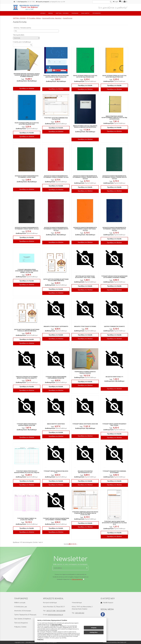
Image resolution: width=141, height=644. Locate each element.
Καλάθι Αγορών (107, 603)
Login (116, 2)
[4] (75, 544)
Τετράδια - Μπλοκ (34, 18)
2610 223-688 (61, 611)
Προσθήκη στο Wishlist (27, 89)
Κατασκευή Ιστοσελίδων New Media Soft (115, 642)
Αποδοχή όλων (94, 632)
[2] (71, 544)
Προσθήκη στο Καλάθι (85, 86)
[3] (73, 544)
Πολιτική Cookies (57, 625)
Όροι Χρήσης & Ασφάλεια (22, 619)
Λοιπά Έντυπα (68, 18)
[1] (70, 544)
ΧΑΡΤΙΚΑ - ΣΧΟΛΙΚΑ (19, 18)
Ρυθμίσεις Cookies (20, 627)
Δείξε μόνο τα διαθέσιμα (22, 42)
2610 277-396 (51, 611)
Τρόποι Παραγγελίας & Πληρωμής (25, 615)
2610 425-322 (80, 613)
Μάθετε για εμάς (20, 603)
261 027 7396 (26, 2)
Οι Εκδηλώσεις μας (21, 607)
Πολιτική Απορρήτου (77, 579)
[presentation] (70, 586)
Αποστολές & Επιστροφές (23, 611)
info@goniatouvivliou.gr (55, 615)
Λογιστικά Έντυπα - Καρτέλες (52, 18)
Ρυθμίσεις (40, 639)
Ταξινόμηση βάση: (19, 35)
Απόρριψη (94, 628)
